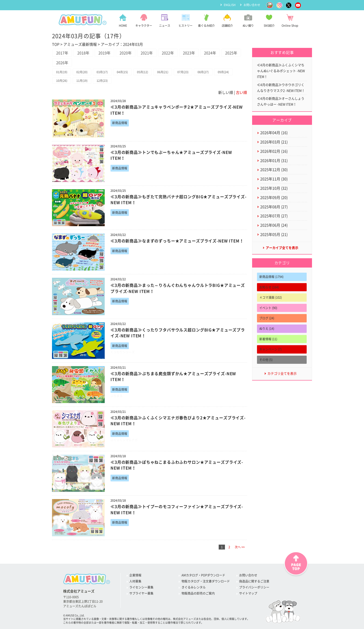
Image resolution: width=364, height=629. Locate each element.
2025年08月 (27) (274, 207)
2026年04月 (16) (274, 133)
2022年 (168, 53)
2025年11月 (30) (274, 179)
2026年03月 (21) (274, 142)
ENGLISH (230, 5)
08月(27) (203, 72)
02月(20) (82, 72)
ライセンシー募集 (141, 587)
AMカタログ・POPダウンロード (203, 575)
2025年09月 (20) (274, 198)
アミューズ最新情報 (80, 44)
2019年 (104, 53)
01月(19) (62, 72)
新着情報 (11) (268, 339)
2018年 (83, 53)
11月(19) (82, 81)
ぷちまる (117, 396)
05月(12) (143, 72)
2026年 (62, 63)
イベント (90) (268, 308)
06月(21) (163, 72)
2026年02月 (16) (274, 151)
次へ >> (240, 547)
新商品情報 (120, 123)
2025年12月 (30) (274, 170)
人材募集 (135, 581)
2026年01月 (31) (274, 161)
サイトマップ (248, 593)
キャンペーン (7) (270, 349)
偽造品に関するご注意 (254, 581)
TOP (56, 44)
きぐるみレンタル (194, 587)
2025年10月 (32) (274, 188)
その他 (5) (266, 360)
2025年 (231, 53)
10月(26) (62, 81)
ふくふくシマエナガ (124, 440)
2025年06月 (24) (274, 225)
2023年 (189, 53)
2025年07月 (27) (274, 216)
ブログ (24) (267, 318)
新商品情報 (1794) (271, 277)
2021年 (147, 53)
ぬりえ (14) (267, 329)
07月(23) (183, 72)
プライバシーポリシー (254, 587)
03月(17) (102, 72)
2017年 (62, 53)
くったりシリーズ (123, 352)
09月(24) (223, 72)
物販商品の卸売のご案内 (198, 593)
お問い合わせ (252, 5)
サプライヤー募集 (141, 593)
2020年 (126, 53)
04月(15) (122, 72)
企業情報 (135, 575)
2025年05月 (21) (274, 235)
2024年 (210, 53)
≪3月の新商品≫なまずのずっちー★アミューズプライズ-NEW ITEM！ (177, 241)
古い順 (241, 93)
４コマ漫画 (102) (271, 297)
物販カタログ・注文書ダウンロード (206, 581)
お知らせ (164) (269, 287)
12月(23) (102, 81)
